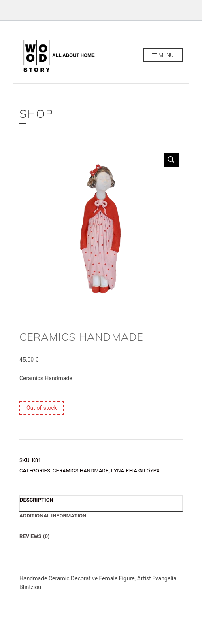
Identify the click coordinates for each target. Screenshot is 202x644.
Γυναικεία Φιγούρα (135, 471)
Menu (163, 55)
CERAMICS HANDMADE (81, 471)
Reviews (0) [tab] (34, 536)
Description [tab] (37, 500)
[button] (171, 160)
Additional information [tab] (53, 516)
